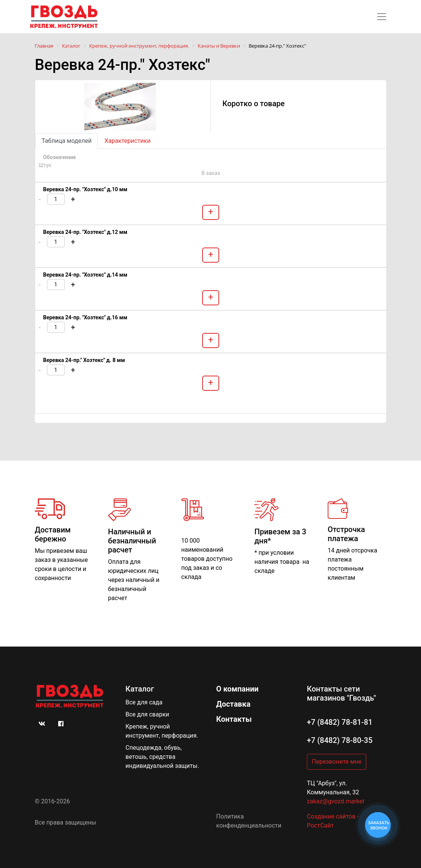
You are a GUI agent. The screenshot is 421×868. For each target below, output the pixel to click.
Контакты (234, 719)
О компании (237, 689)
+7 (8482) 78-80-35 (340, 740)
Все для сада (144, 702)
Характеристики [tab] (127, 141)
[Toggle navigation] (382, 17)
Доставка (233, 704)
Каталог (140, 689)
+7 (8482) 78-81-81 (340, 722)
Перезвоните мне (337, 762)
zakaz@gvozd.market (336, 801)
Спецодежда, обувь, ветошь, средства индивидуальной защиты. (162, 757)
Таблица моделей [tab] (67, 141)
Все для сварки (147, 714)
